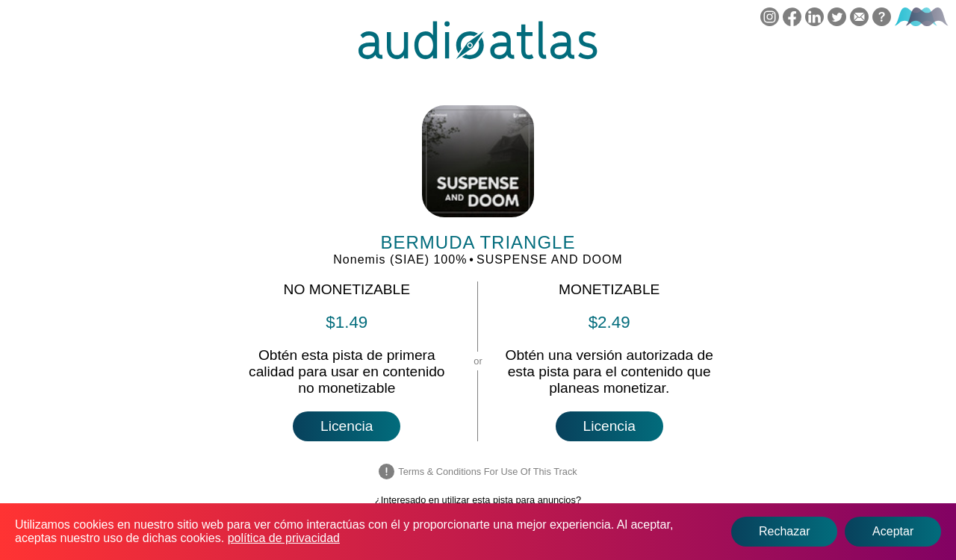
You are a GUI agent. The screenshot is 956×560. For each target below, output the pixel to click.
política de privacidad (284, 538)
